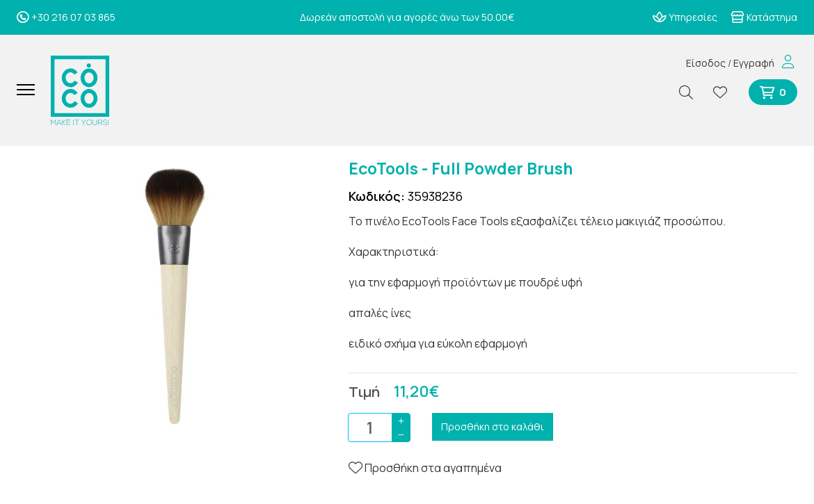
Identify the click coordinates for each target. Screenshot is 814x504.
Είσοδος (706, 63)
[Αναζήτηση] (692, 92)
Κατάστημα (764, 17)
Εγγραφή (754, 63)
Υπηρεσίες (685, 17)
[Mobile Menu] (31, 90)
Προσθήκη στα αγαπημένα (425, 468)
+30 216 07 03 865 (66, 17)
